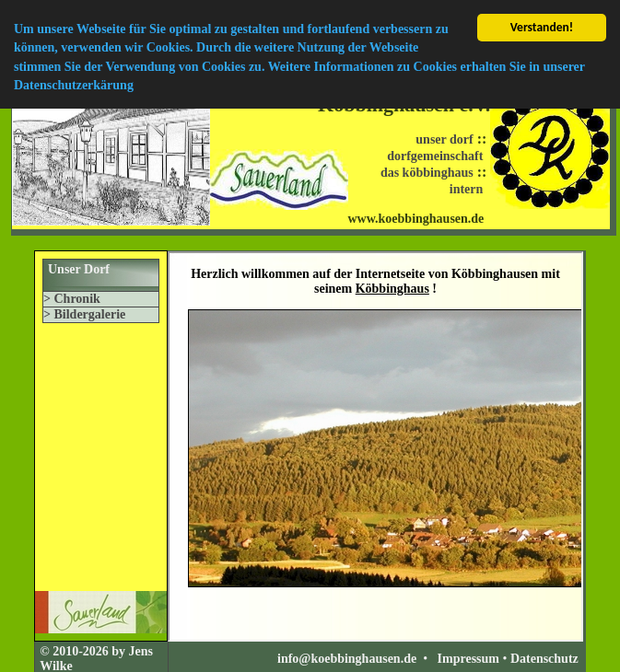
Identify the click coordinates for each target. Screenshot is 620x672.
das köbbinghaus (427, 173)
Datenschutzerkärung (74, 85)
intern (467, 189)
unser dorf (444, 139)
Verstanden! (542, 27)
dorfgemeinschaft (435, 156)
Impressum (468, 659)
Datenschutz (544, 659)
